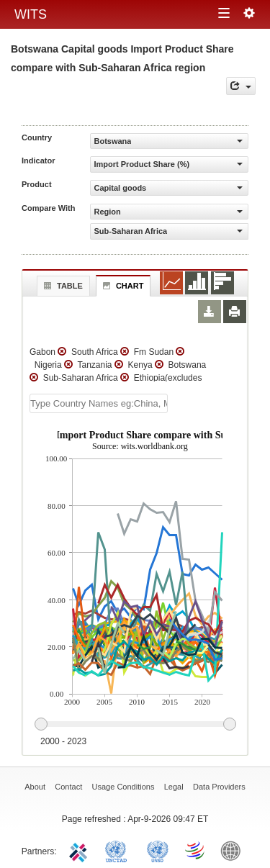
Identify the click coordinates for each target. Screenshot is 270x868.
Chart (122, 286)
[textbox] (99, 403)
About (35, 787)
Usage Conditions (123, 787)
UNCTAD (119, 850)
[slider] (135, 725)
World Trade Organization (196, 850)
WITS (31, 14)
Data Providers (219, 787)
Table (62, 286)
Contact (68, 787)
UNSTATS (158, 850)
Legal (174, 787)
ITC (81, 850)
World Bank (234, 850)
